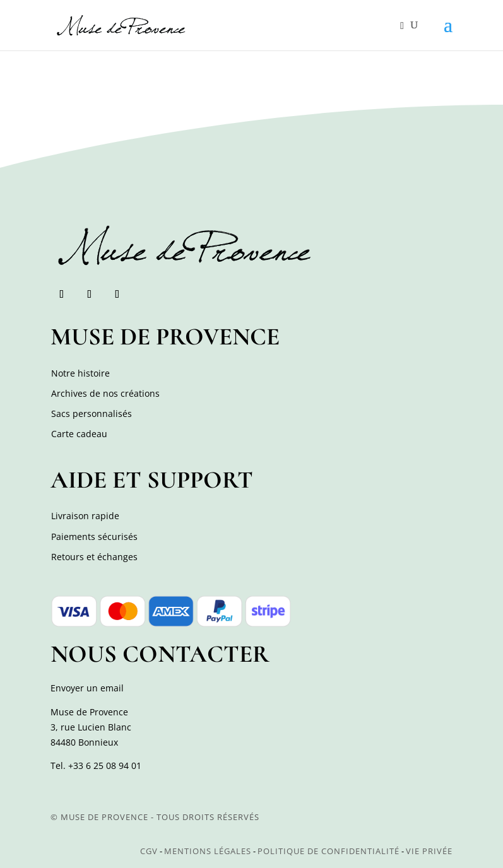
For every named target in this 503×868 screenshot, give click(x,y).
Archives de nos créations (105, 393)
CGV (149, 851)
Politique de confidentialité (328, 851)
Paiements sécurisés (94, 537)
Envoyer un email (87, 688)
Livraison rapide (85, 516)
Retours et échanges (94, 557)
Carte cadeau (79, 434)
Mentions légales (208, 851)
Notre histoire (80, 373)
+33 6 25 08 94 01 (105, 765)
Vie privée (429, 851)
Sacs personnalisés (92, 413)
